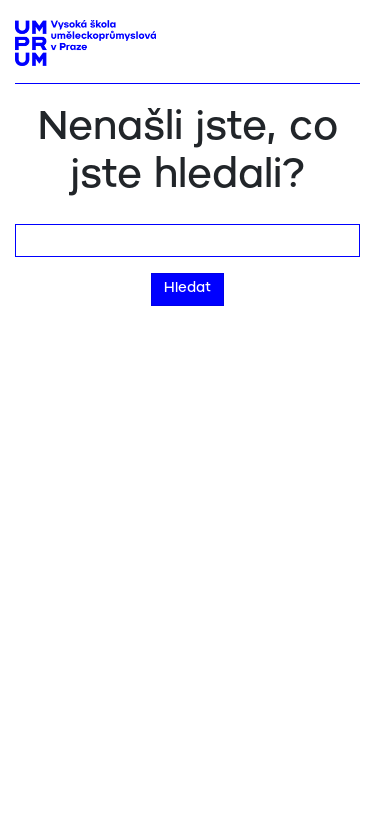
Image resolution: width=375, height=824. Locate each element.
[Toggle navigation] (337, 37)
